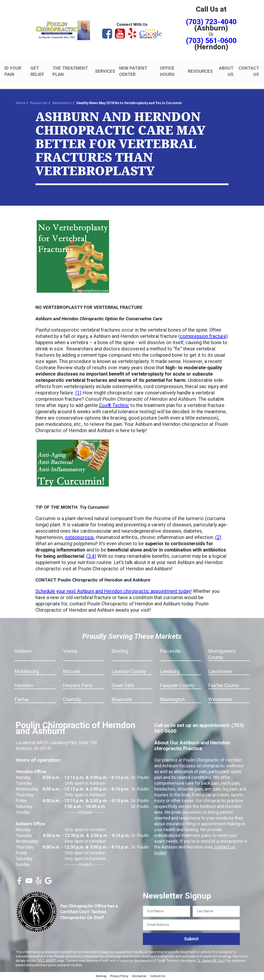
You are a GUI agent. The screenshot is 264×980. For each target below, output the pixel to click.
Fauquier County (177, 686)
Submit (191, 940)
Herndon (24, 686)
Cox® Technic (114, 406)
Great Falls (123, 686)
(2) (218, 538)
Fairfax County (224, 686)
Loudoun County (129, 672)
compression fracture (203, 337)
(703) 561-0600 (211, 40)
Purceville (170, 652)
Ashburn (23, 652)
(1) (78, 393)
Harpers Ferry (78, 686)
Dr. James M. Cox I (211, 961)
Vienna (70, 652)
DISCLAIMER (46, 961)
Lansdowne (220, 672)
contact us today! (231, 848)
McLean (72, 672)
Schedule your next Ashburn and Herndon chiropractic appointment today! (114, 592)
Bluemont (122, 700)
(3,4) (91, 557)
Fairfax (22, 700)
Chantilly (72, 700)
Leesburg (170, 672)
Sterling (120, 652)
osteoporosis (79, 538)
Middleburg (27, 672)
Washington (172, 700)
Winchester (220, 700)
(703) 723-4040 (211, 22)
